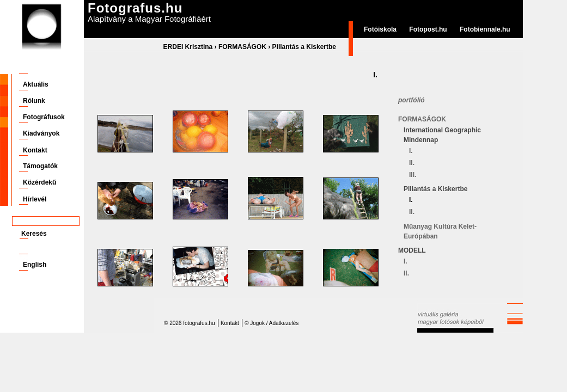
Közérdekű (39, 182)
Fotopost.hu (428, 29)
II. (412, 163)
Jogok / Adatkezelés (274, 323)
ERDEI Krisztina (188, 47)
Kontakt (35, 150)
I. (411, 151)
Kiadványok (41, 133)
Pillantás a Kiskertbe (304, 47)
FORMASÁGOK (242, 47)
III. (413, 175)
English (35, 265)
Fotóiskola (380, 29)
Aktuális (36, 84)
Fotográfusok (44, 117)
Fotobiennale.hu (485, 29)
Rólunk (34, 101)
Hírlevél (35, 199)
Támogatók (40, 166)
